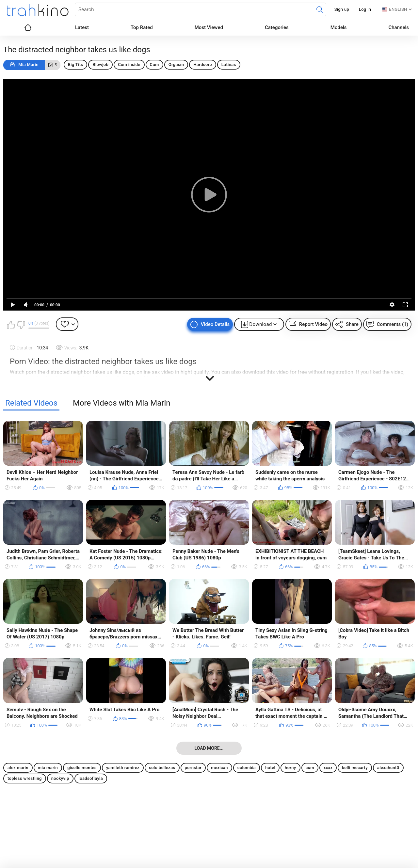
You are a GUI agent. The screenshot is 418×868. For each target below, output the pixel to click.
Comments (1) (393, 324)
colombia (247, 768)
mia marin (48, 768)
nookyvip (60, 778)
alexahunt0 (388, 768)
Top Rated (142, 27)
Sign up (342, 9)
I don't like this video (21, 325)
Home (28, 27)
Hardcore (202, 64)
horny (290, 768)
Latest (82, 27)
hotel (270, 768)
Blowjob (100, 64)
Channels (399, 27)
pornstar (193, 768)
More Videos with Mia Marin (122, 403)
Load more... (209, 748)
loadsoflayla (91, 778)
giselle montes (82, 768)
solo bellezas (162, 768)
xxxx (328, 768)
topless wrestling (25, 778)
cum (310, 768)
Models (339, 27)
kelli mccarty (355, 768)
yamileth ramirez (123, 768)
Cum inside (129, 64)
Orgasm (176, 64)
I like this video (11, 325)
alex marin (18, 768)
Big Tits (76, 64)
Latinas (229, 64)
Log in (365, 9)
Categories (277, 27)
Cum (154, 64)
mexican (219, 768)
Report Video (313, 324)
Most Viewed (209, 27)
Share (352, 324)
